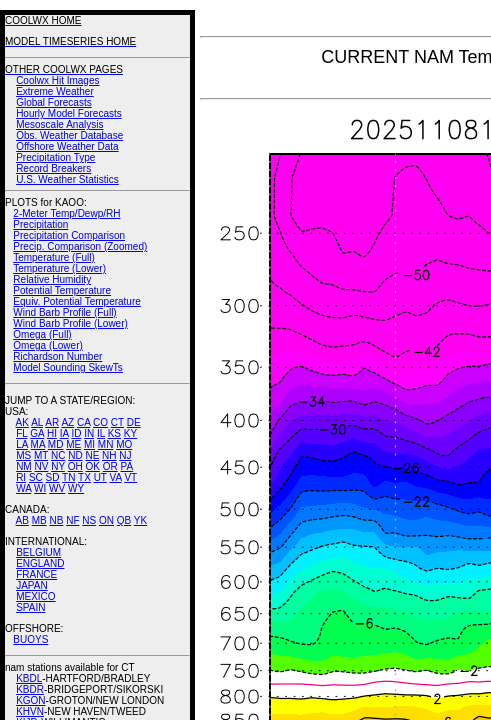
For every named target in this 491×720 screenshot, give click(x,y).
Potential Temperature (62, 290)
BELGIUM (38, 552)
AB (22, 520)
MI (89, 444)
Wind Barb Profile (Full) (64, 312)
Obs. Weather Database (69, 135)
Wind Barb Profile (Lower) (70, 323)
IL (101, 433)
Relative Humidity (52, 279)
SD (53, 477)
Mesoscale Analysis (59, 124)
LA (22, 444)
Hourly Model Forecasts (69, 113)
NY (58, 466)
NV (41, 466)
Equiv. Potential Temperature (76, 301)
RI (21, 477)
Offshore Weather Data (67, 146)
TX (84, 477)
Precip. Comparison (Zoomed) (80, 246)
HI (52, 433)
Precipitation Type (55, 157)
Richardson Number (57, 356)
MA (38, 444)
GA (37, 433)
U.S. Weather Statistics (67, 179)
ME (73, 444)
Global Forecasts (54, 102)
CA (83, 422)
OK (92, 466)
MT (41, 455)
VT (130, 477)
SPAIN (30, 607)
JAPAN (32, 585)
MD (56, 444)
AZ (67, 422)
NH (109, 455)
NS (89, 520)
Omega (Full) (42, 334)
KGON (30, 700)
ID (76, 433)
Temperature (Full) (54, 257)
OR (110, 466)
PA (126, 466)
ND (75, 455)
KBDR (30, 689)
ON (106, 520)
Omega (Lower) (47, 345)
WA (23, 488)
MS (23, 455)
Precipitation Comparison (69, 235)
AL (37, 422)
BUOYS (30, 639)
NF (72, 520)
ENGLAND (40, 563)
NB (56, 520)
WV (57, 488)
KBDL (29, 678)
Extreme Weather (55, 91)
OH (75, 466)
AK (22, 422)
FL (21, 433)
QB (124, 520)
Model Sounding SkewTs (68, 367)
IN (89, 433)
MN (106, 444)
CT (117, 422)
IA (64, 433)
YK (140, 520)
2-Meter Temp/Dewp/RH (66, 213)
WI (40, 488)
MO (124, 444)
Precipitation (40, 224)
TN (68, 477)
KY (130, 433)
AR (52, 422)
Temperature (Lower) (59, 268)
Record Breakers (53, 168)
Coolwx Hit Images (57, 80)
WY (76, 488)
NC (58, 455)
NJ (125, 455)
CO (100, 422)
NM (24, 466)
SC (36, 477)
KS (114, 433)
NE (92, 455)
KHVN (30, 711)
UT (100, 477)
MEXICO (35, 596)
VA (116, 477)
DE (134, 422)
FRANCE (36, 574)
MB (39, 520)
